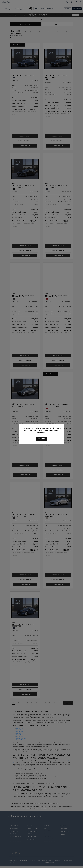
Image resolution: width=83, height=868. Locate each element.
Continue (41, 439)
